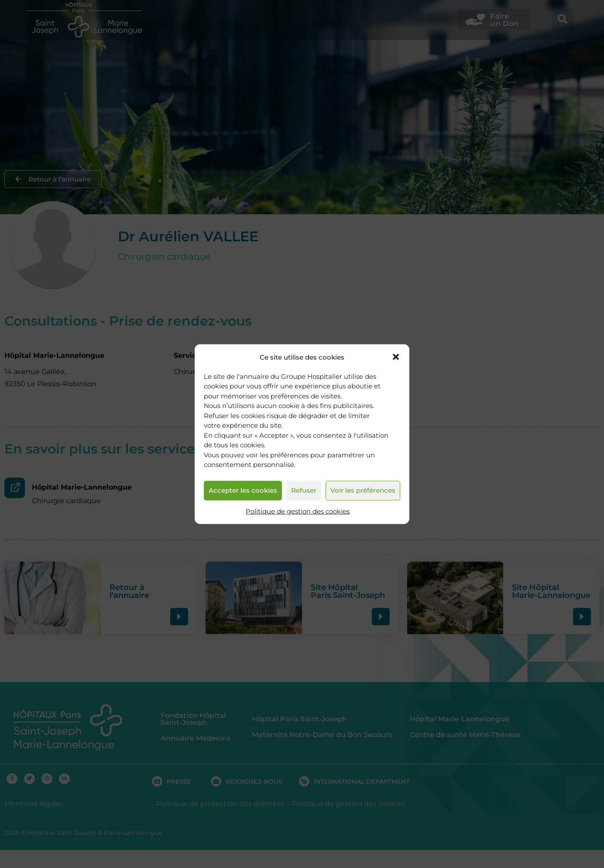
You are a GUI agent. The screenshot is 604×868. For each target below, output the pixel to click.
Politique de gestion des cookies (298, 511)
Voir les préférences (363, 490)
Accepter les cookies (243, 490)
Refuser (304, 490)
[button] (396, 357)
